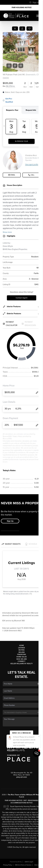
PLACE (22, 797)
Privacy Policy (8, 865)
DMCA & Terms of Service (23, 865)
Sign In (34, 2)
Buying (22, 650)
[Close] (39, 845)
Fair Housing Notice (22, 8)
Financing (22, 654)
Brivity (20, 862)
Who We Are (22, 659)
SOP (25, 800)
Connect (21, 661)
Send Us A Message (22, 733)
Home (21, 645)
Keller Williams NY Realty (22, 664)
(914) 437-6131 (22, 777)
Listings (21, 648)
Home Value (21, 657)
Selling (22, 652)
